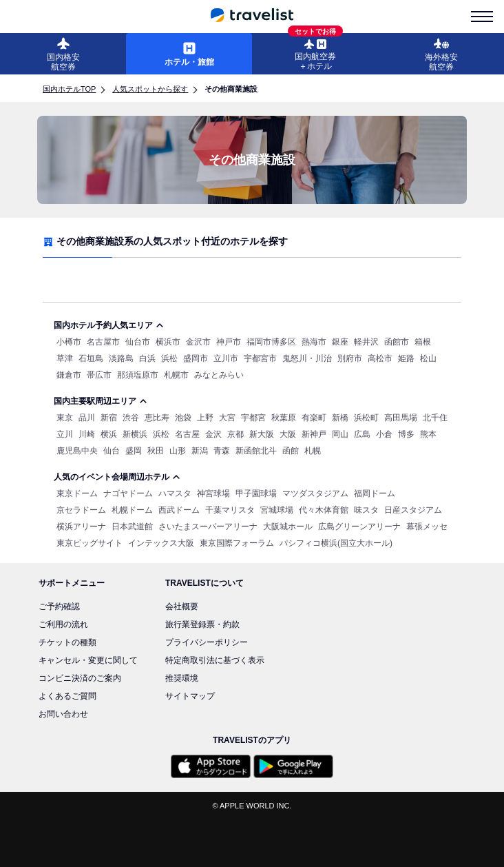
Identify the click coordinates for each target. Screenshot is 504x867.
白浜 (147, 358)
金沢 (213, 434)
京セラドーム (81, 510)
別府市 (350, 358)
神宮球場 (213, 493)
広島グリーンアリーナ (359, 527)
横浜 (109, 434)
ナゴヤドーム (128, 493)
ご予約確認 (59, 606)
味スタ (366, 510)
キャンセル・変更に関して (88, 660)
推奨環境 (182, 678)
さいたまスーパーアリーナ (208, 527)
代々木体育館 (324, 510)
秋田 (156, 451)
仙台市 (138, 342)
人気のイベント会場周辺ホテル (117, 477)
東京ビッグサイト (90, 543)
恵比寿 (157, 418)
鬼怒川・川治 (307, 358)
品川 (87, 418)
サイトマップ (190, 696)
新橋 (340, 418)
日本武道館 (132, 527)
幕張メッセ (427, 527)
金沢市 (198, 342)
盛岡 (134, 451)
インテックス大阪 (161, 543)
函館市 (397, 342)
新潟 (200, 451)
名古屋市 (103, 342)
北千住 (435, 418)
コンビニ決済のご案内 (80, 678)
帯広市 (99, 375)
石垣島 (91, 358)
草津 (65, 358)
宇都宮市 (260, 358)
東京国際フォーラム (237, 543)
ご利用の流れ (63, 624)
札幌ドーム (132, 510)
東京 (65, 418)
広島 (362, 434)
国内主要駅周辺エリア (101, 401)
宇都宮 (253, 418)
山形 (178, 451)
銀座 (340, 342)
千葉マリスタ (230, 510)
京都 (235, 434)
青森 (222, 451)
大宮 (227, 418)
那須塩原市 (138, 375)
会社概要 (182, 606)
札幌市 (176, 375)
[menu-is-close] (482, 17)
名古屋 (187, 434)
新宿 (109, 418)
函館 (291, 451)
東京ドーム (77, 493)
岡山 (340, 434)
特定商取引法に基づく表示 (215, 660)
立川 (65, 434)
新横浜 (135, 434)
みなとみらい (219, 375)
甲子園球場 (256, 493)
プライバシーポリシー (207, 642)
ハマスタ (175, 493)
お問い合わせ (63, 714)
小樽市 (69, 342)
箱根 (423, 342)
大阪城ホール (288, 527)
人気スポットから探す (150, 89)
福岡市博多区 (271, 342)
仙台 (112, 451)
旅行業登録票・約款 (202, 624)
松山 (428, 358)
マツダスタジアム (315, 493)
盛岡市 (196, 358)
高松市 (380, 358)
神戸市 (229, 342)
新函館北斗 (256, 451)
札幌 (313, 451)
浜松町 (366, 418)
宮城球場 (277, 510)
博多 (406, 434)
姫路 (406, 358)
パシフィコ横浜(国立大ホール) (336, 543)
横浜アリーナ (81, 527)
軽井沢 (366, 342)
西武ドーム (179, 510)
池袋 (183, 418)
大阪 (288, 434)
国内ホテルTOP (69, 89)
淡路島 (121, 358)
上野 (205, 418)
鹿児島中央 (77, 451)
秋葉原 (284, 418)
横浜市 (168, 342)
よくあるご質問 (67, 696)
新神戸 (314, 434)
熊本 (428, 434)
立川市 (226, 358)
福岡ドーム (375, 493)
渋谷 (131, 418)
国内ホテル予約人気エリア (109, 325)
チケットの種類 (67, 642)
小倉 (384, 434)
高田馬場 (401, 418)
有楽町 (314, 418)
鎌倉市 (69, 375)
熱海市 (314, 342)
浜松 (169, 358)
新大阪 (262, 434)
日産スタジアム (413, 510)
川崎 (87, 434)
